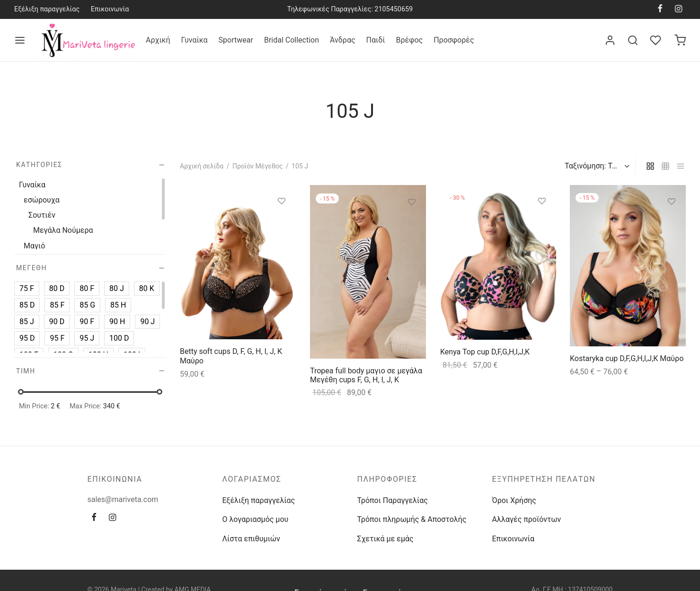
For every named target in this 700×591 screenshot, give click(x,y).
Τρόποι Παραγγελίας (393, 500)
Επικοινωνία (110, 9)
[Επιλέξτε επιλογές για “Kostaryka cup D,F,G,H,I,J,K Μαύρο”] (672, 223)
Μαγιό (34, 245)
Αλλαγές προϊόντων (527, 519)
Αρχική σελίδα (202, 166)
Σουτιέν (42, 215)
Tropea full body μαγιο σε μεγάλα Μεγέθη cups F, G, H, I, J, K (366, 375)
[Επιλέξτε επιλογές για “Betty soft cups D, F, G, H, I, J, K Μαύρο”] (282, 223)
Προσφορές (454, 40)
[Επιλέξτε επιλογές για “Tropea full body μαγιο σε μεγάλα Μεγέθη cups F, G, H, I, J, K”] (411, 224)
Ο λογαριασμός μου (256, 519)
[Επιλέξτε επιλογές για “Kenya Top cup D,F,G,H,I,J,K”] (541, 223)
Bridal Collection (292, 40)
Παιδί (376, 40)
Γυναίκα (195, 40)
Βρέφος (409, 40)
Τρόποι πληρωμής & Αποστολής (412, 519)
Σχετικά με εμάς (385, 539)
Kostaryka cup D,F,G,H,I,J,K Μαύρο (627, 358)
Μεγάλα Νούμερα (63, 230)
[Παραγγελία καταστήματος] (596, 166)
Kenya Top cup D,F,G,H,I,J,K (485, 352)
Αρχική (158, 40)
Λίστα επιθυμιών (251, 539)
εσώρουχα (42, 200)
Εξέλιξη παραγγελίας (47, 9)
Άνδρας (343, 40)
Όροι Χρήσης (514, 500)
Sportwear (236, 40)
